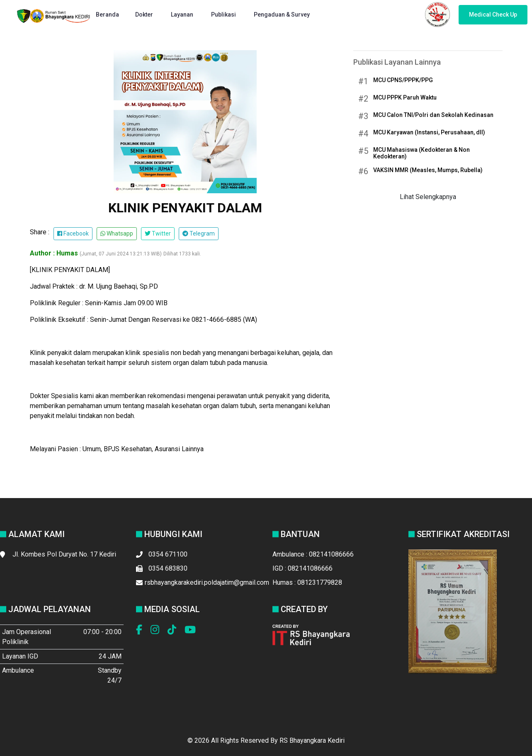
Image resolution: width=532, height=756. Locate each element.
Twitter (158, 233)
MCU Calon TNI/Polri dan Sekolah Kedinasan (433, 115)
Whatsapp (117, 233)
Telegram (199, 233)
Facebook (73, 233)
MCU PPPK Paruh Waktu (405, 97)
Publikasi (224, 15)
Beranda (107, 15)
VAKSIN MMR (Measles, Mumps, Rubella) (428, 170)
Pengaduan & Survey (282, 15)
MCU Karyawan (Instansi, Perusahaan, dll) (429, 132)
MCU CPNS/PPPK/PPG (403, 80)
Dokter (145, 15)
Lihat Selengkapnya (428, 197)
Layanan (183, 15)
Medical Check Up (493, 15)
